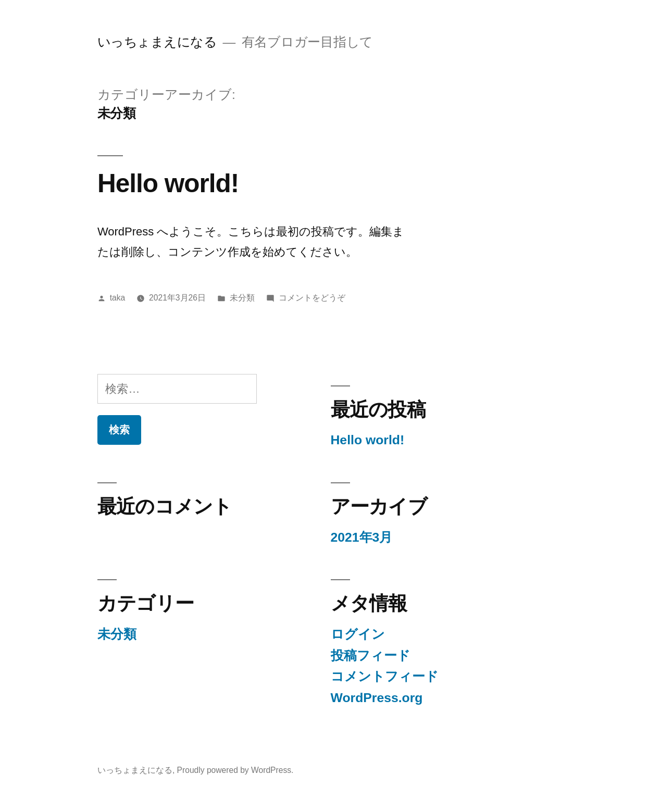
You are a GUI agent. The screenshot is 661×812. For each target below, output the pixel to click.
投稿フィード (371, 655)
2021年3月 (362, 537)
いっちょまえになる (157, 42)
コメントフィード (385, 676)
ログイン (358, 634)
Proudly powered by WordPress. (235, 770)
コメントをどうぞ (312, 298)
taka (118, 298)
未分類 (242, 298)
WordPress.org (377, 698)
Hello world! (168, 183)
